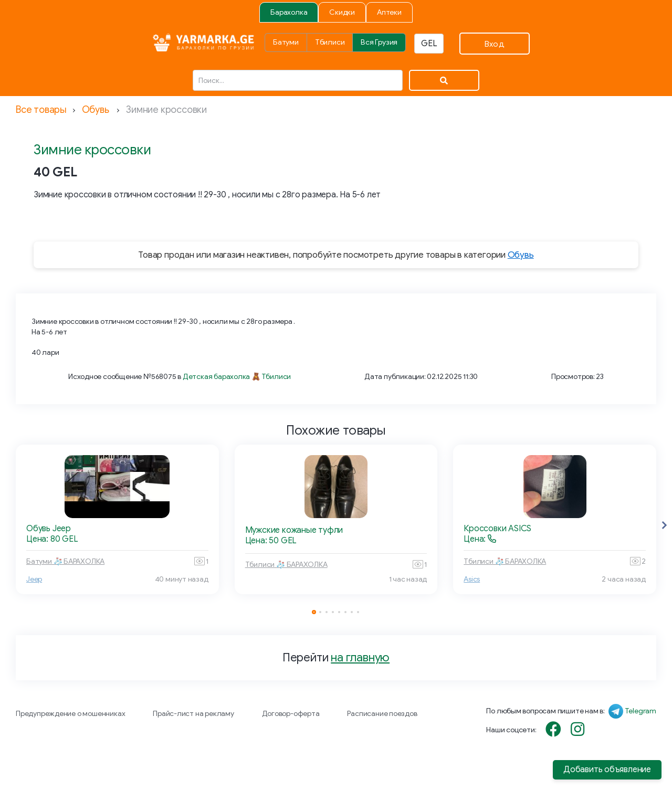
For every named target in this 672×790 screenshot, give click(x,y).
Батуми (286, 42)
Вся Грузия (379, 42)
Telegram (640, 711)
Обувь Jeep (49, 529)
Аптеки (389, 12)
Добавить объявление (607, 770)
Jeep (34, 579)
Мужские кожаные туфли (294, 530)
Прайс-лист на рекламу (193, 714)
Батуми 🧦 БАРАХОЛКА (65, 561)
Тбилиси (330, 42)
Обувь (96, 110)
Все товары (41, 110)
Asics (472, 579)
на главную (360, 657)
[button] (664, 525)
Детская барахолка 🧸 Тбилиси (237, 377)
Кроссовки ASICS (497, 529)
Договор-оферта (291, 714)
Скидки (342, 12)
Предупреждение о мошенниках (70, 714)
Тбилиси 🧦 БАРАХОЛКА (286, 565)
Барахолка (289, 12)
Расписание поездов (382, 714)
